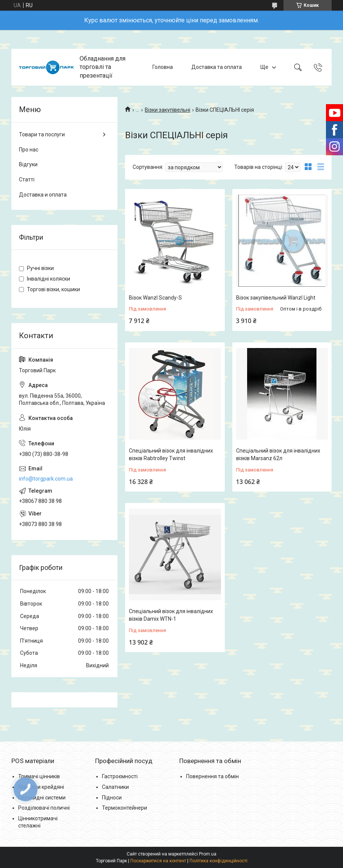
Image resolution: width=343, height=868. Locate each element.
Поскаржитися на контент (158, 861)
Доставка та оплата (217, 67)
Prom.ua (208, 854)
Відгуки (28, 164)
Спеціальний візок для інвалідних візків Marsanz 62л (278, 454)
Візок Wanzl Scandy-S (155, 298)
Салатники (115, 787)
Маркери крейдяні (41, 787)
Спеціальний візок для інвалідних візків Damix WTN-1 (171, 615)
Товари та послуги (42, 134)
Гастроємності (120, 776)
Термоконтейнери (125, 808)
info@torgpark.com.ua (46, 479)
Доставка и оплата (43, 195)
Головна (163, 67)
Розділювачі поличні (44, 808)
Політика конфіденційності (218, 861)
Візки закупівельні (168, 110)
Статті (27, 180)
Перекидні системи (42, 798)
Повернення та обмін (212, 776)
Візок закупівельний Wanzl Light (276, 298)
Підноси (112, 798)
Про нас (29, 150)
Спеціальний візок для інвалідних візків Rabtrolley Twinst (171, 454)
